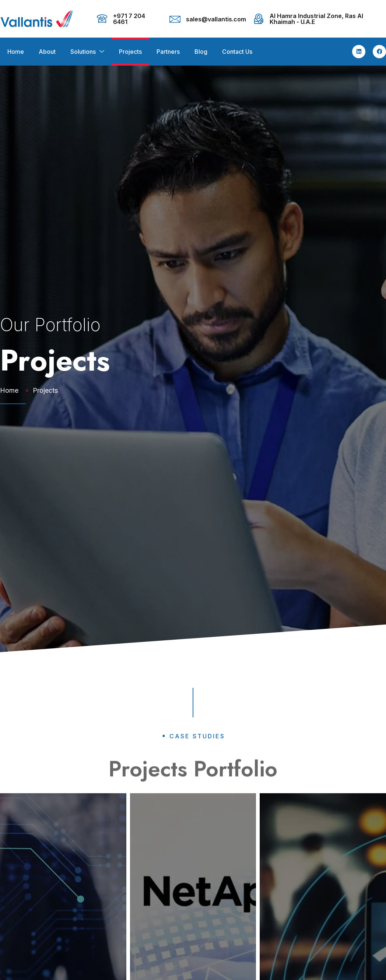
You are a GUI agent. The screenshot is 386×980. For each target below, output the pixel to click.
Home (16, 52)
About (47, 52)
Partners (168, 52)
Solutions (83, 52)
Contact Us (237, 52)
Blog (201, 52)
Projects (130, 52)
